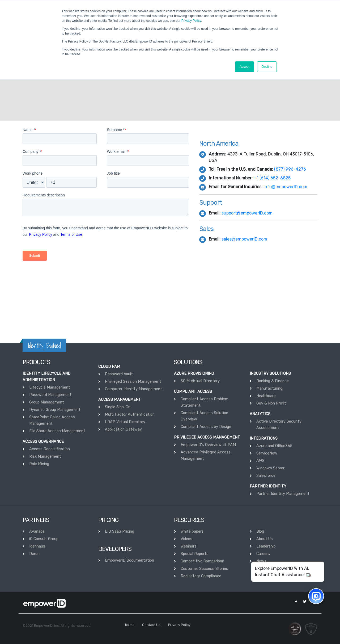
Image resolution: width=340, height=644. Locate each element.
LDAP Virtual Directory (125, 422)
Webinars (189, 546)
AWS (260, 461)
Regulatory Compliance (201, 576)
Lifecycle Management (50, 387)
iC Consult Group (44, 539)
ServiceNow (267, 453)
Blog (260, 531)
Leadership (266, 546)
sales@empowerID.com (244, 239)
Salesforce (266, 476)
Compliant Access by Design (206, 427)
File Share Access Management (57, 431)
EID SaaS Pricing (120, 531)
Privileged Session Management (133, 382)
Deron (34, 554)
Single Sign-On (118, 407)
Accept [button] (245, 67)
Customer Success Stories (204, 569)
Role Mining (39, 464)
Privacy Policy (191, 21)
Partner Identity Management (283, 494)
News (261, 561)
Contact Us (151, 625)
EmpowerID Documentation (129, 560)
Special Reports (195, 554)
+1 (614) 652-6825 (272, 178)
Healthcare (266, 396)
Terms (129, 625)
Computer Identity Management (133, 389)
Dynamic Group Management (55, 410)
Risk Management (45, 456)
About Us (265, 539)
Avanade (37, 531)
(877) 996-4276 (290, 169)
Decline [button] (267, 67)
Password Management (50, 395)
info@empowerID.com (285, 187)
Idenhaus (37, 546)
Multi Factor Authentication (130, 414)
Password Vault (119, 374)
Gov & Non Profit (271, 403)
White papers (192, 531)
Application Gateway (123, 429)
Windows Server (270, 468)
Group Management (47, 402)
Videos (186, 539)
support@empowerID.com (247, 213)
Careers (263, 554)
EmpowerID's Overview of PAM (208, 445)
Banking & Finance (273, 381)
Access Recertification (50, 449)
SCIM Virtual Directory (200, 381)
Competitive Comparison (202, 561)
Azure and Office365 (274, 446)
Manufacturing (269, 388)
